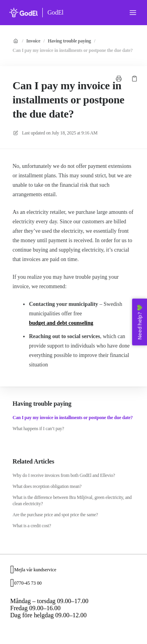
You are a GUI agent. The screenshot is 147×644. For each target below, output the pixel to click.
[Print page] (119, 79)
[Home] (24, 13)
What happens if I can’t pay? (38, 429)
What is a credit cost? (32, 526)
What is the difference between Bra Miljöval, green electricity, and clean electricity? (72, 500)
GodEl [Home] (55, 12)
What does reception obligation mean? (47, 486)
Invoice (33, 41)
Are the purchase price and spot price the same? (55, 515)
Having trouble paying (69, 41)
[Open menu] (133, 13)
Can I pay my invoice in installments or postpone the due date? (73, 50)
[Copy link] (134, 79)
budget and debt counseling (61, 323)
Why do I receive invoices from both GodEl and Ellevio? (64, 475)
